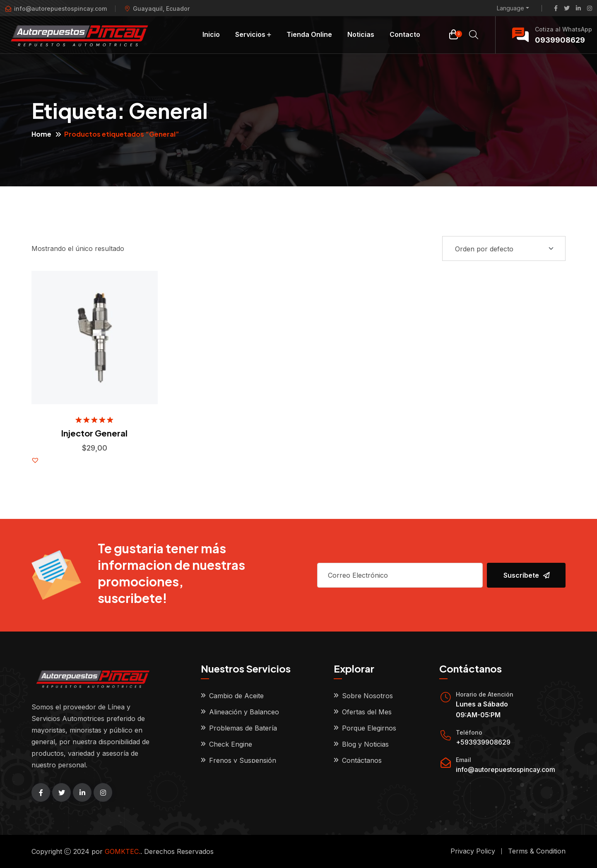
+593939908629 (483, 742)
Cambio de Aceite (236, 696)
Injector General (94, 433)
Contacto (405, 34)
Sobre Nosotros (367, 696)
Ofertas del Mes (367, 712)
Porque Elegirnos (369, 728)
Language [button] (510, 8)
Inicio (211, 34)
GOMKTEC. (123, 851)
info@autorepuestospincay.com (506, 769)
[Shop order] (504, 248)
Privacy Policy (473, 851)
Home (41, 134)
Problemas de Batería (243, 728)
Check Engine (231, 744)
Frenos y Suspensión (243, 760)
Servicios (250, 34)
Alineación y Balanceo (244, 712)
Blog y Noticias (365, 744)
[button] (35, 460)
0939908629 (560, 40)
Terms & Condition (537, 851)
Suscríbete (527, 575)
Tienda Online (309, 34)
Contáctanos (362, 760)
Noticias (361, 34)
